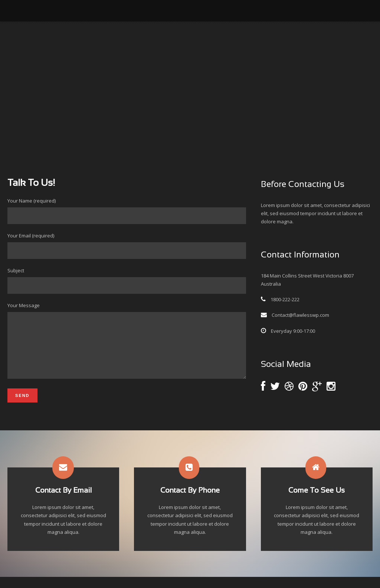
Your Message (127, 347)
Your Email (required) (127, 246)
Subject (127, 280)
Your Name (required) (127, 211)
